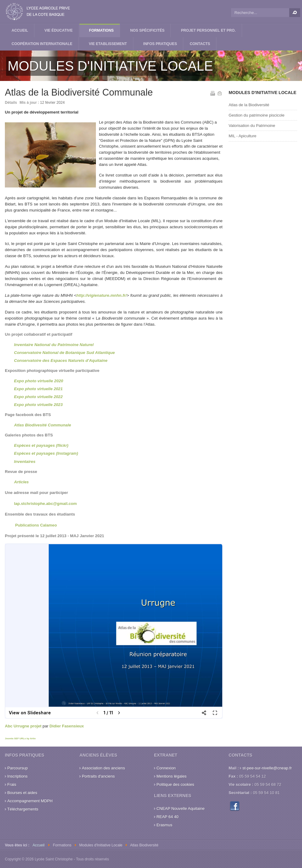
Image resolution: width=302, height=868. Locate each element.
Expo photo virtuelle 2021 (38, 389)
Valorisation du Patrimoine (252, 126)
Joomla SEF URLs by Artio (20, 738)
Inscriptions (18, 776)
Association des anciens (103, 768)
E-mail (219, 93)
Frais (12, 784)
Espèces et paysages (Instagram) (46, 453)
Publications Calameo (36, 525)
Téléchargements (23, 809)
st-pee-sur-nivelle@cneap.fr (267, 768)
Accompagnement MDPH (30, 801)
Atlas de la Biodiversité (249, 105)
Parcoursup (18, 768)
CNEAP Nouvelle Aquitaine (181, 808)
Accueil (39, 845)
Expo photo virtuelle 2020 (39, 381)
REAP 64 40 (167, 817)
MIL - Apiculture (242, 136)
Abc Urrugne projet (23, 726)
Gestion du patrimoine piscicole (256, 115)
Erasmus (164, 825)
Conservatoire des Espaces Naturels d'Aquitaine (61, 360)
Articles (21, 482)
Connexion (166, 768)
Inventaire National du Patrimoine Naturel (54, 345)
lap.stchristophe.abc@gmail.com (45, 504)
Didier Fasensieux (67, 726)
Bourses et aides (22, 793)
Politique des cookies (175, 784)
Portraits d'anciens (98, 776)
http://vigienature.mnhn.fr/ (102, 295)
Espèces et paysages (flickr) (41, 445)
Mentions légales (172, 776)
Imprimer (212, 93)
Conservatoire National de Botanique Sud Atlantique (64, 353)
